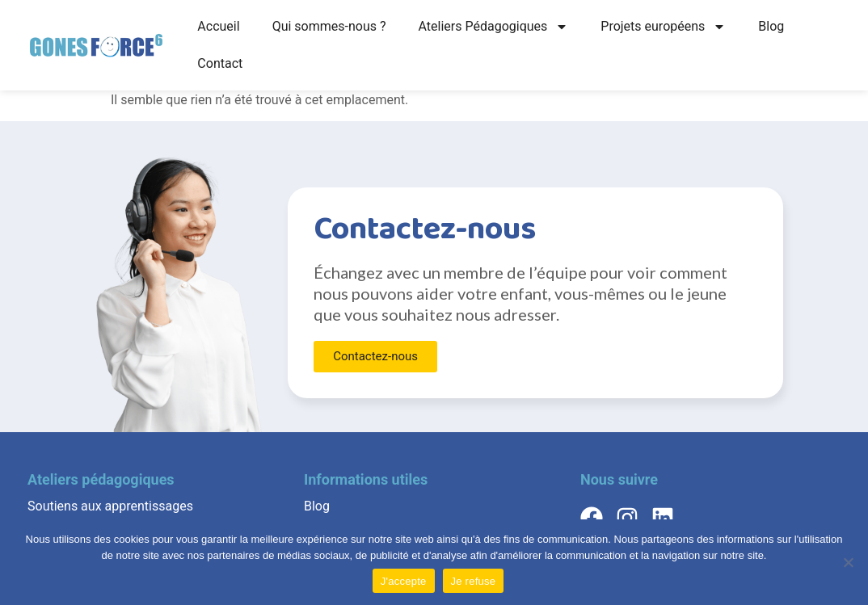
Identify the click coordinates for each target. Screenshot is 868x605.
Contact (220, 63)
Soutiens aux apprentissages (110, 506)
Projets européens (663, 27)
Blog (771, 26)
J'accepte (404, 581)
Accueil (218, 26)
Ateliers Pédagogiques (494, 27)
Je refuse (474, 581)
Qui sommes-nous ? (329, 26)
